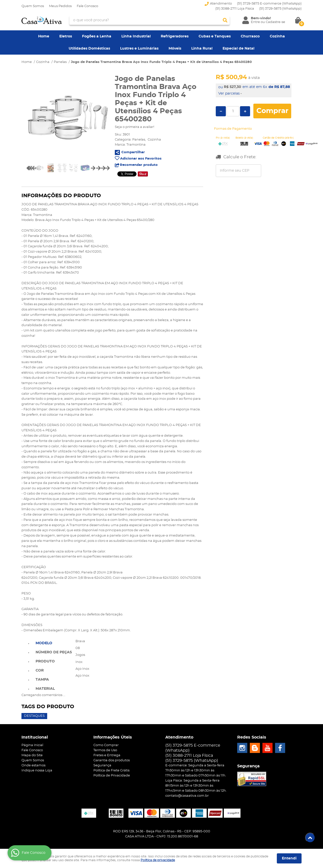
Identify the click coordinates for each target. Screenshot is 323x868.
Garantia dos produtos (112, 760)
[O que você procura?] (225, 20)
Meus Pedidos (60, 6)
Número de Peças (54, 652)
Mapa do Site (32, 755)
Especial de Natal (238, 49)
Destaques (34, 716)
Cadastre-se (275, 22)
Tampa (42, 680)
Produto (45, 661)
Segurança (102, 765)
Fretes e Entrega (107, 755)
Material (45, 689)
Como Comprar (106, 745)
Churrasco (250, 36)
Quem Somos (33, 6)
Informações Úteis (113, 737)
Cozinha (277, 36)
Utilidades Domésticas (89, 49)
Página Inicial (32, 745)
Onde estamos (33, 765)
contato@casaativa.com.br (187, 796)
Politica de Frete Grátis (111, 771)
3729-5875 (280, 9)
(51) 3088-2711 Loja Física (235, 9)
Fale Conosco (87, 6)
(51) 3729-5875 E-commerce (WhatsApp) (269, 4)
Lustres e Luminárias (139, 49)
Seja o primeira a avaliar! (134, 127)
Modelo (44, 643)
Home (44, 36)
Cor (40, 671)
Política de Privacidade (112, 776)
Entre (255, 22)
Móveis (175, 49)
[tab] (54, 643)
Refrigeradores (175, 36)
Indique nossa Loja (37, 771)
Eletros (66, 36)
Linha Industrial (136, 36)
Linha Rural (202, 49)
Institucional (35, 737)
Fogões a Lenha (97, 36)
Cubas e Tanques (215, 36)
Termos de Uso (105, 750)
